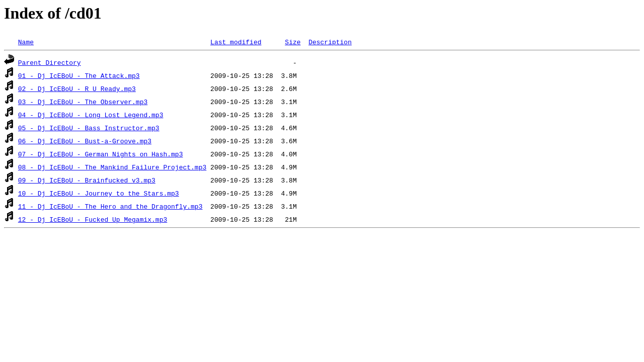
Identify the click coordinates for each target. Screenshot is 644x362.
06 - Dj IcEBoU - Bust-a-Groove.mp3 (85, 141)
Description (330, 42)
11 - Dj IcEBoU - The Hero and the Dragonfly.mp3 (110, 206)
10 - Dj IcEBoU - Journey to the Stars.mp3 (99, 193)
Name (26, 42)
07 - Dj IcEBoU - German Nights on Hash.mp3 (101, 154)
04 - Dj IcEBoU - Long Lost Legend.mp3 (91, 115)
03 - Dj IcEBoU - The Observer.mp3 (83, 102)
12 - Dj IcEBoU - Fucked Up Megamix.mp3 (93, 219)
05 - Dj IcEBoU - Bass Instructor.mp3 (89, 128)
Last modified (236, 42)
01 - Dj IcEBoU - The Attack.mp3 (79, 75)
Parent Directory (50, 62)
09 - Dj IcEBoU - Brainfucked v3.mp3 (87, 180)
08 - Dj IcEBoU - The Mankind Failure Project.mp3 (112, 167)
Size (293, 42)
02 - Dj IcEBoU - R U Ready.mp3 (77, 88)
